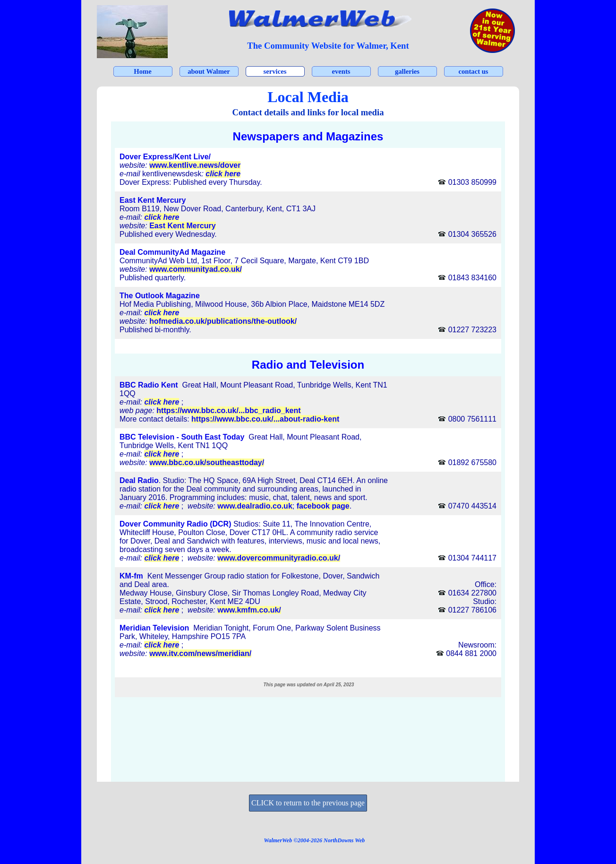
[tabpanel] (328, 46)
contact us (473, 71)
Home (142, 71)
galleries (407, 71)
